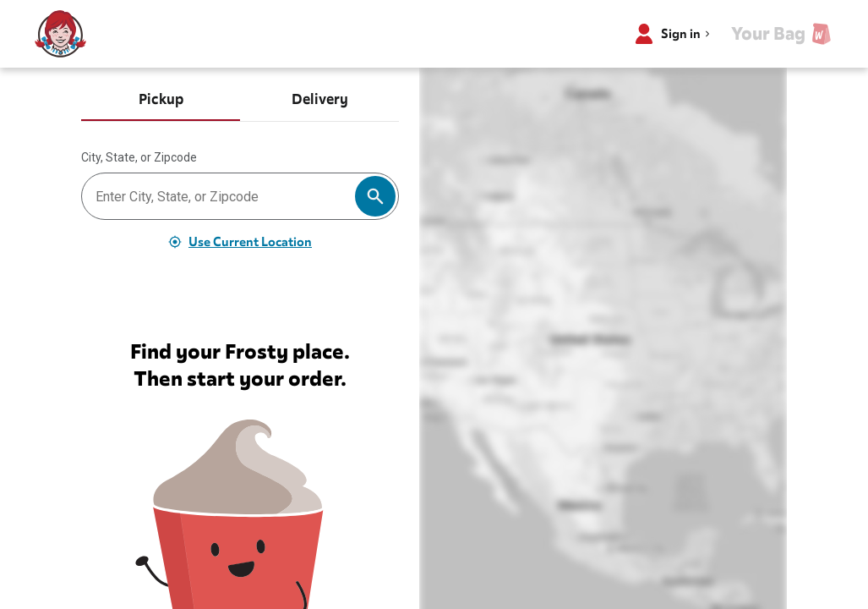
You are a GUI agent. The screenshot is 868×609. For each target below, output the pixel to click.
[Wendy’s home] (61, 34)
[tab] (161, 101)
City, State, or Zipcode (139, 157)
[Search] (375, 196)
